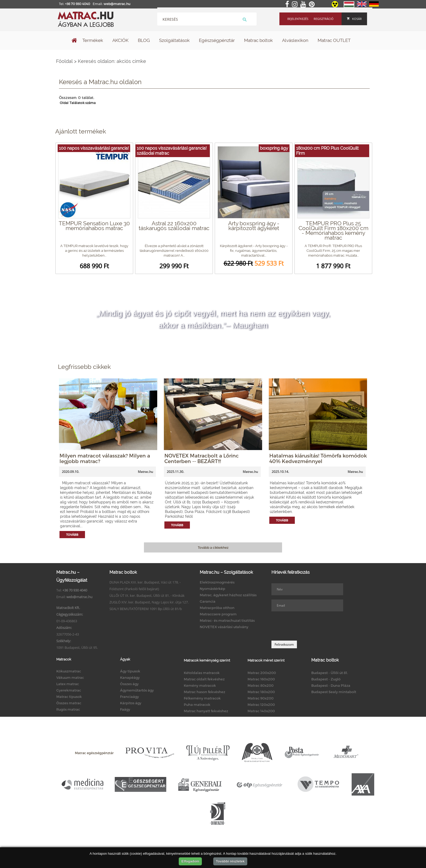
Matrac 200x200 (262, 673)
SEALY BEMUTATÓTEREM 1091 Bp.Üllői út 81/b (146, 609)
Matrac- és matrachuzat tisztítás (227, 620)
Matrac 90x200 (261, 698)
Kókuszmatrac (69, 671)
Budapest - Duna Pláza (331, 685)
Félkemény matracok (202, 698)
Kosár (354, 19)
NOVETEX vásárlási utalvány (224, 627)
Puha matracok (197, 705)
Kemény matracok (200, 685)
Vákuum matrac (70, 677)
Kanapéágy (130, 677)
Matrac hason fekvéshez (205, 692)
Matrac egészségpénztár (94, 753)
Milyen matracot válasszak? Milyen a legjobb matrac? (105, 458)
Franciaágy (129, 697)
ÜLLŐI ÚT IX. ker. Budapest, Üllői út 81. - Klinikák (147, 595)
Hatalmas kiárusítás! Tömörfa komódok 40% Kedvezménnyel (318, 458)
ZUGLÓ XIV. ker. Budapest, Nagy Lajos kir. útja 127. (149, 602)
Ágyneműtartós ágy (137, 690)
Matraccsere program (218, 614)
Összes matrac (69, 703)
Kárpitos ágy (131, 703)
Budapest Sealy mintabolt (334, 692)
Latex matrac (68, 684)
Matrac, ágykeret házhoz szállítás (228, 595)
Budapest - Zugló (326, 679)
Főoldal (64, 61)
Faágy (125, 709)
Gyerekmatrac (69, 690)
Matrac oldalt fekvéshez (204, 679)
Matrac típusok (69, 697)
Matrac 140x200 (261, 711)
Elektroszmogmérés (217, 582)
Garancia (208, 601)
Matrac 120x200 (261, 705)
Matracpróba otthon (217, 608)
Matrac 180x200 (261, 692)
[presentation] (312, 626)
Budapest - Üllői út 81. (330, 673)
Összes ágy (129, 684)
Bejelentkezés (298, 19)
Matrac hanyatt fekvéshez (206, 711)
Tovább (72, 535)
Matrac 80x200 (261, 685)
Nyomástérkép (212, 589)
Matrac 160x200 (261, 679)
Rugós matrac (68, 709)
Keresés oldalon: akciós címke (112, 61)
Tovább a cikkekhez (213, 547)
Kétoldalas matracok (202, 673)
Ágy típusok (130, 671)
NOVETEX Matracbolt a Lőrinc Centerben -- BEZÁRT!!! (202, 458)
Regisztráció (324, 19)
